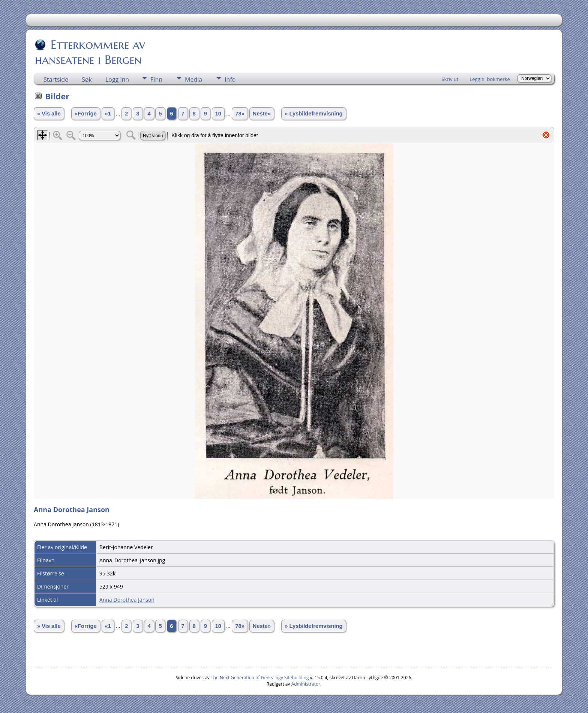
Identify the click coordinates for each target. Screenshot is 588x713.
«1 (108, 114)
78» (240, 114)
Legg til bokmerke (490, 79)
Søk (87, 79)
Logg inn (117, 79)
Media (193, 79)
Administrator (306, 684)
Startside (56, 79)
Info (230, 79)
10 (218, 114)
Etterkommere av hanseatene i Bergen (90, 52)
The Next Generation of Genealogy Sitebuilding (260, 678)
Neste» (262, 114)
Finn (156, 79)
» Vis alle (49, 114)
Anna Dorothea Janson (127, 600)
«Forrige (86, 114)
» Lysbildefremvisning (313, 114)
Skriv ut (450, 79)
